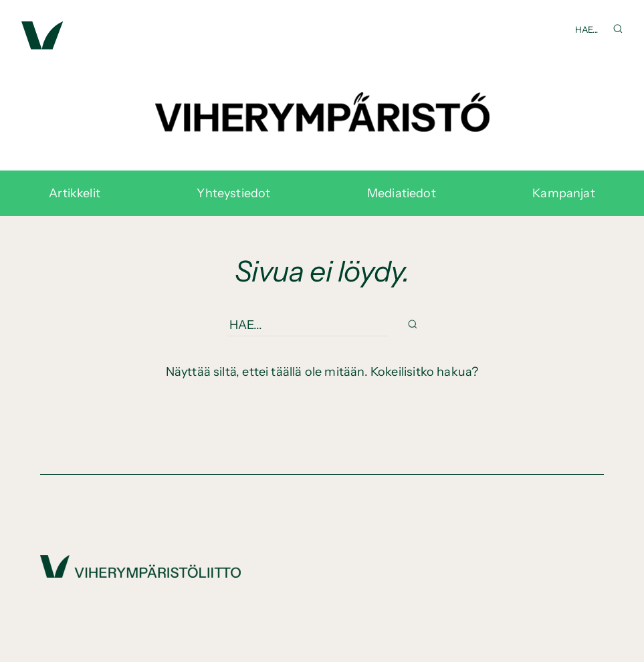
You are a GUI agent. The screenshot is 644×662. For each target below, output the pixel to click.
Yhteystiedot (233, 193)
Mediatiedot (402, 193)
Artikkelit (75, 193)
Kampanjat (564, 193)
